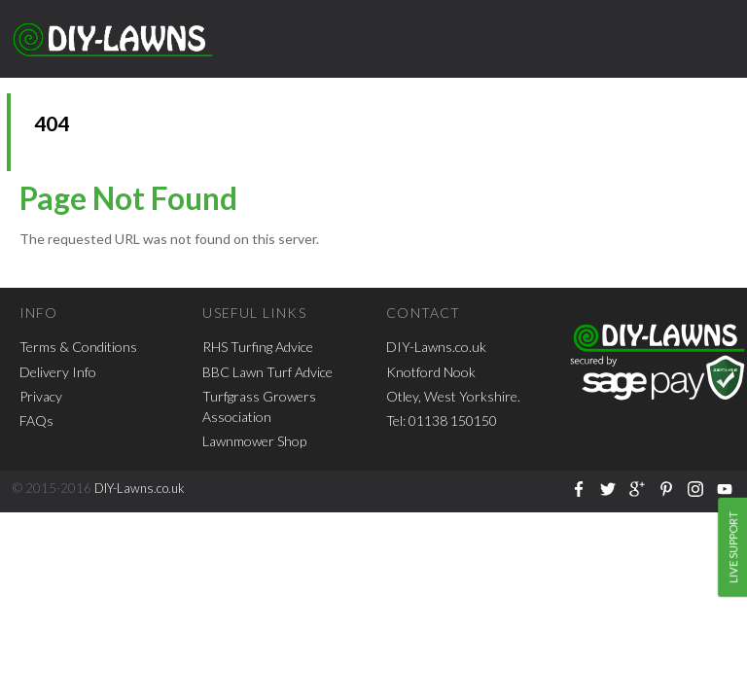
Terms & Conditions (78, 347)
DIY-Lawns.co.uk (436, 347)
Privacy (41, 396)
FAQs (36, 420)
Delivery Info (58, 372)
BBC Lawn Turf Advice (267, 372)
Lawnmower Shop (254, 441)
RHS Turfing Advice (258, 347)
